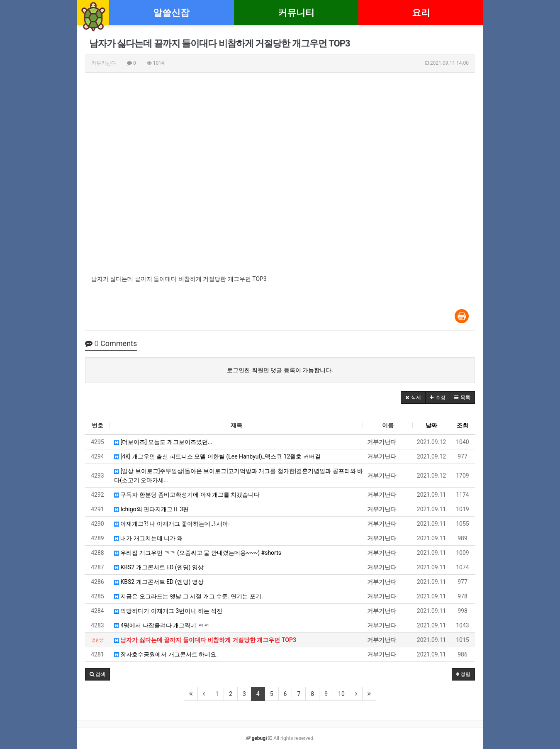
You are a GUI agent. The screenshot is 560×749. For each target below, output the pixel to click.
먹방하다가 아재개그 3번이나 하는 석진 (168, 611)
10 (341, 694)
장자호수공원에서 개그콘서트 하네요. (166, 654)
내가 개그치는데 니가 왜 (149, 538)
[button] (413, 398)
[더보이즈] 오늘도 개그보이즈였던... (163, 442)
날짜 (431, 425)
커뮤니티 (296, 12)
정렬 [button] (463, 674)
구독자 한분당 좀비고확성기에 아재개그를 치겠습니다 (187, 495)
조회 (463, 425)
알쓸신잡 (171, 12)
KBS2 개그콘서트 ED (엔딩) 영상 (159, 567)
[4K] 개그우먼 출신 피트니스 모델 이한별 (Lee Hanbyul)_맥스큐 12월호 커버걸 (217, 456)
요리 (421, 12)
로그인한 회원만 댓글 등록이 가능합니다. (280, 370)
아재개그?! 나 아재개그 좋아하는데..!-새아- (172, 524)
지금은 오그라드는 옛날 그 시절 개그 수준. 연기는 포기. (189, 596)
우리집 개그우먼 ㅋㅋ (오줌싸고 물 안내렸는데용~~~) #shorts (198, 553)
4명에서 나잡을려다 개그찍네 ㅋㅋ (162, 625)
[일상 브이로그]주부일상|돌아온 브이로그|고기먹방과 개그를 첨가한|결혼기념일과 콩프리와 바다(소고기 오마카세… (239, 476)
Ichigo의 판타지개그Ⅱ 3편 (151, 509)
